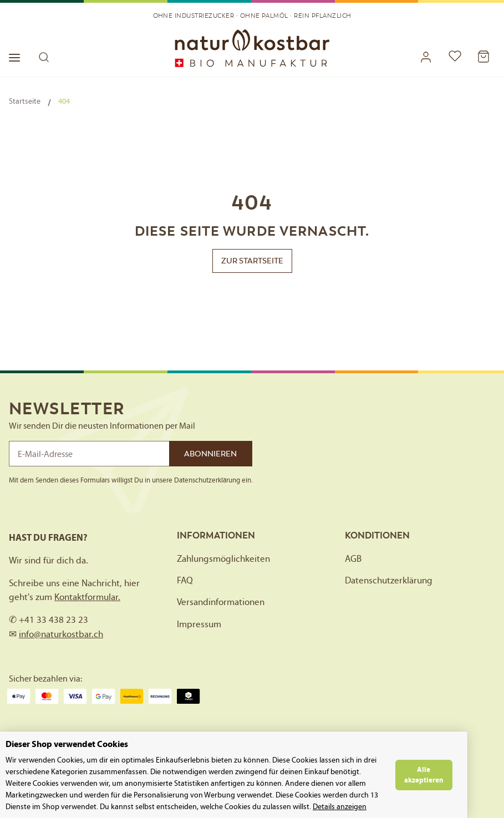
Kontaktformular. (87, 597)
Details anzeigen (189, 807)
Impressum (199, 624)
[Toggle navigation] (21, 51)
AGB (353, 558)
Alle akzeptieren (460, 775)
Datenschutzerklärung (389, 580)
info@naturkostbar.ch (61, 634)
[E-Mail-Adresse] (89, 454)
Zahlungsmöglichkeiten (223, 558)
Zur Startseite (252, 261)
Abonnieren (210, 454)
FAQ (185, 580)
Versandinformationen (221, 602)
